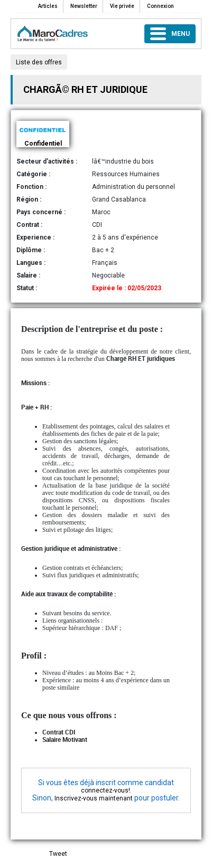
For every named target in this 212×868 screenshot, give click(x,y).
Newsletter (84, 6)
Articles (48, 6)
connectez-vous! (105, 790)
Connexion (160, 6)
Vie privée (122, 6)
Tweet (58, 854)
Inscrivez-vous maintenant (94, 798)
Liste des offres (39, 62)
